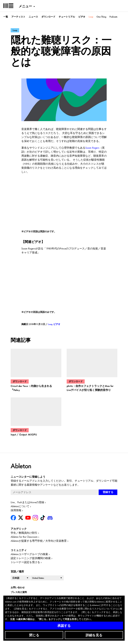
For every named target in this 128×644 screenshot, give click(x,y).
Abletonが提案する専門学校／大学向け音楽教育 (39, 541)
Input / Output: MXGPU (24, 435)
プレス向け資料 (19, 592)
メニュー (25, 6)
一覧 (6, 17)
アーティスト (18, 17)
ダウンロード (48, 17)
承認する (64, 626)
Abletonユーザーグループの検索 (29, 554)
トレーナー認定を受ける (25, 562)
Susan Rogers (92, 148)
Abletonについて (20, 506)
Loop (91, 17)
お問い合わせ (18, 587)
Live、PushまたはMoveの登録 (27, 502)
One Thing (101, 17)
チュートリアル (67, 17)
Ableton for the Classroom (24, 537)
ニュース (33, 17)
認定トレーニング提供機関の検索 (31, 558)
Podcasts (113, 17)
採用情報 (16, 510)
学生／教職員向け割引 (24, 533)
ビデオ (82, 17)
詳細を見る (94, 635)
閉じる (34, 635)
